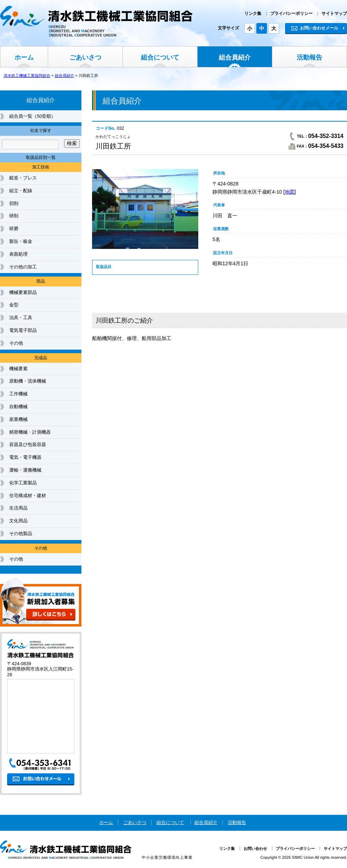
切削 (14, 203)
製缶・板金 (21, 241)
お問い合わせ (255, 848)
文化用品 (18, 521)
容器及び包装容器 (28, 444)
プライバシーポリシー (291, 13)
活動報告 (309, 57)
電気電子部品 (23, 330)
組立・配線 (21, 191)
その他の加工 (23, 267)
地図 (290, 192)
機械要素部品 (23, 292)
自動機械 (18, 407)
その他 (16, 343)
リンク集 (253, 13)
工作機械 (18, 394)
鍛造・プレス (23, 178)
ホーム (24, 57)
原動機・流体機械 (28, 381)
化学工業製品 (23, 483)
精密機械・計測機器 (30, 432)
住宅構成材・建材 (28, 496)
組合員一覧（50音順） (32, 116)
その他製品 (21, 533)
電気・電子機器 (25, 457)
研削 (14, 216)
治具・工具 (21, 318)
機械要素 (18, 369)
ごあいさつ (85, 57)
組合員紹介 (235, 57)
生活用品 (18, 508)
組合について (160, 57)
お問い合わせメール (315, 28)
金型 (14, 305)
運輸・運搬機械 (25, 470)
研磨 (14, 229)
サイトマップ (334, 13)
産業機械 (18, 419)
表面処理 (18, 254)
